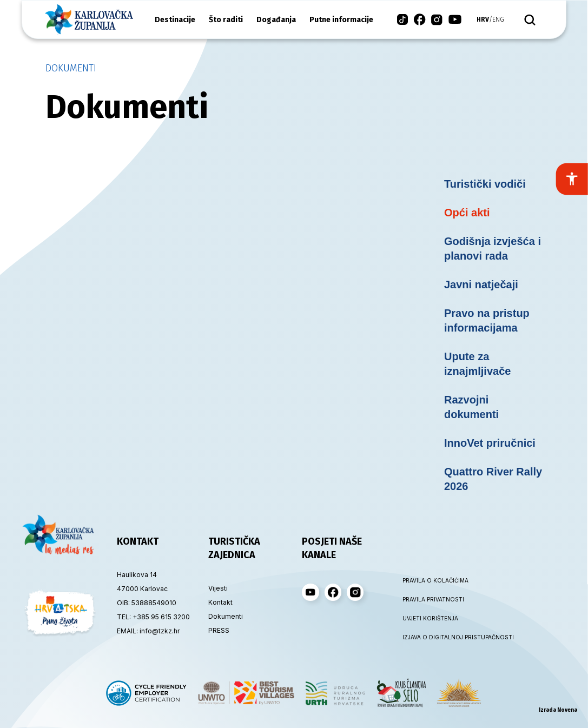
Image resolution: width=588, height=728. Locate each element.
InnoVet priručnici (490, 443)
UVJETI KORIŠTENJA (430, 618)
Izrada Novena (558, 710)
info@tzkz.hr (160, 631)
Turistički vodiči (485, 184)
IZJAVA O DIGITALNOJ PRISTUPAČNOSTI (438, 637)
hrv (483, 19)
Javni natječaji (481, 284)
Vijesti (218, 588)
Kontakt (220, 602)
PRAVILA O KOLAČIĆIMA (435, 580)
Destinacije (175, 20)
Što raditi (226, 20)
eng (498, 19)
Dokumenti (71, 68)
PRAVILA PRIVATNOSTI (433, 599)
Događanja (276, 20)
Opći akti (467, 213)
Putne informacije (341, 20)
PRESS (219, 630)
